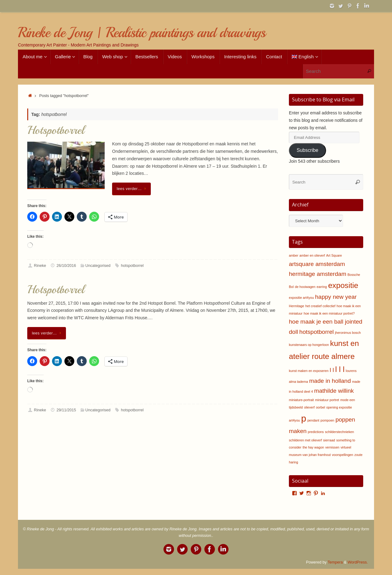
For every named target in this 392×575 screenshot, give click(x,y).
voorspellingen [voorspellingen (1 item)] (343, 455)
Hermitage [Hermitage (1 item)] (296, 306)
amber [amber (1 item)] (294, 255)
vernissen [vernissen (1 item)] (332, 447)
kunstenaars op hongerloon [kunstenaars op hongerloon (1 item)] (309, 345)
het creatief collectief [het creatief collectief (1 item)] (320, 306)
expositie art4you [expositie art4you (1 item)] (301, 298)
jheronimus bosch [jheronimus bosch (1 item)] (348, 333)
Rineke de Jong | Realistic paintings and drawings (142, 33)
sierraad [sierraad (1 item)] (329, 440)
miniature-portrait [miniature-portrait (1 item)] (301, 400)
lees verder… (133, 189)
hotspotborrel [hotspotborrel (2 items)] (317, 332)
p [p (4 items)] (303, 418)
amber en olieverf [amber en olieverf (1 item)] (312, 255)
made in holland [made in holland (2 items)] (330, 381)
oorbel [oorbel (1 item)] (320, 407)
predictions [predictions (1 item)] (316, 432)
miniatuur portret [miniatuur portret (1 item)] (327, 400)
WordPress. (358, 562)
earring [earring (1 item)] (322, 287)
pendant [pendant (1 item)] (314, 420)
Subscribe (307, 150)
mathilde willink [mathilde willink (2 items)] (334, 391)
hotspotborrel (132, 266)
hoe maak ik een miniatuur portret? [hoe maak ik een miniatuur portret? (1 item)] (329, 313)
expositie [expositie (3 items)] (343, 285)
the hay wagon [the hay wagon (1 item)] (313, 447)
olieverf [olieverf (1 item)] (309, 407)
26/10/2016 (66, 266)
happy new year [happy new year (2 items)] (336, 297)
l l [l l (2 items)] (332, 370)
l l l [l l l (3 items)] (340, 369)
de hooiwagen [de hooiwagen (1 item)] (305, 287)
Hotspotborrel (56, 130)
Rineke (40, 266)
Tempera (335, 562)
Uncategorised (98, 266)
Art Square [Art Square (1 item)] (334, 255)
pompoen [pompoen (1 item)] (327, 420)
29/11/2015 (66, 410)
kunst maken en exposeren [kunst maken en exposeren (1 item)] (309, 371)
